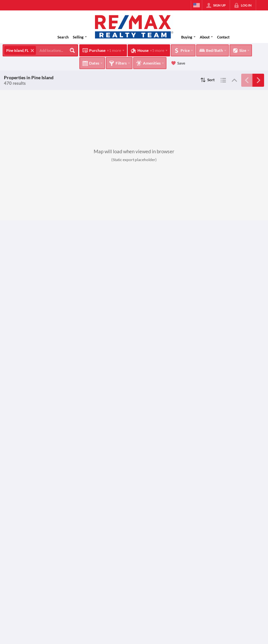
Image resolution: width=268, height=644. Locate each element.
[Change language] (197, 5)
